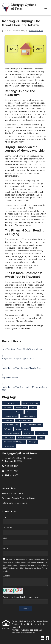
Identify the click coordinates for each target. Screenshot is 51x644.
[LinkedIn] (42, 638)
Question (7, 576)
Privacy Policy (37, 568)
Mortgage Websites (21, 630)
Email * (6, 538)
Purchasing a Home (36, 31)
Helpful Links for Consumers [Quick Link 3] (14, 503)
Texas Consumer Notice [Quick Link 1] (12, 493)
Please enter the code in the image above (21, 597)
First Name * (8, 517)
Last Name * (8, 528)
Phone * (6, 548)
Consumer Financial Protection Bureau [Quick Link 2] (19, 498)
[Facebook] (47, 638)
